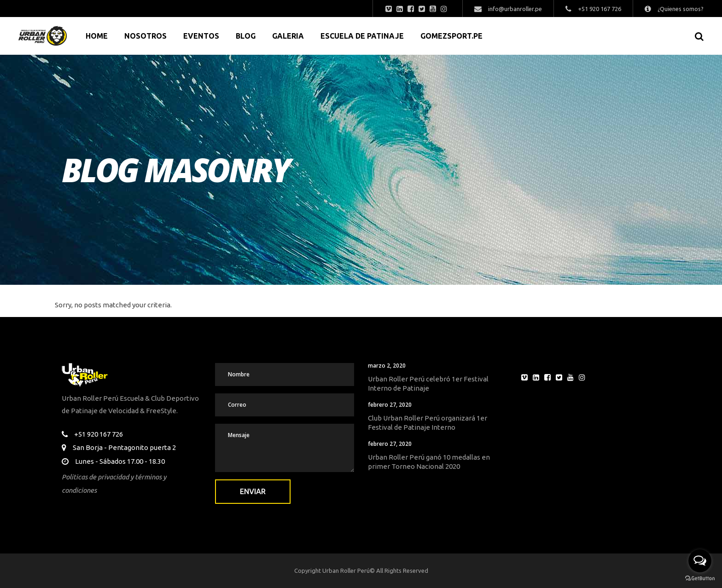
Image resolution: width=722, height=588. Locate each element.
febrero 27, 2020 (390, 405)
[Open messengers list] (700, 561)
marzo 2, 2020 (387, 366)
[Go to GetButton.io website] (700, 579)
